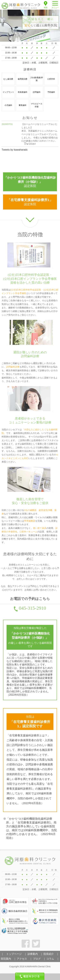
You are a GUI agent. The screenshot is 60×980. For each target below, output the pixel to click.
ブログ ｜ (39, 960)
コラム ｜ (53, 960)
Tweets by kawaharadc (15, 150)
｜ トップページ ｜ (14, 955)
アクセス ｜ (24, 960)
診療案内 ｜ (35, 955)
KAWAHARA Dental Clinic (38, 968)
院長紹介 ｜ (51, 955)
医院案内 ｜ (8, 960)
